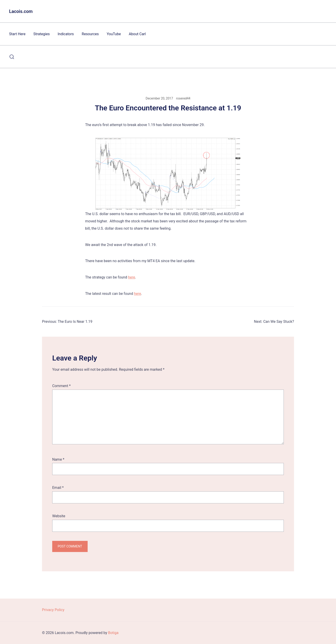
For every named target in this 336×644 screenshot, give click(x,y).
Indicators (66, 34)
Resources (90, 34)
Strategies (42, 34)
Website (59, 516)
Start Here (17, 34)
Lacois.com (21, 11)
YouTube (114, 34)
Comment (61, 386)
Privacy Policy (53, 610)
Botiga (113, 633)
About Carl (137, 34)
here (132, 277)
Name (58, 459)
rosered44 (183, 98)
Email (58, 488)
